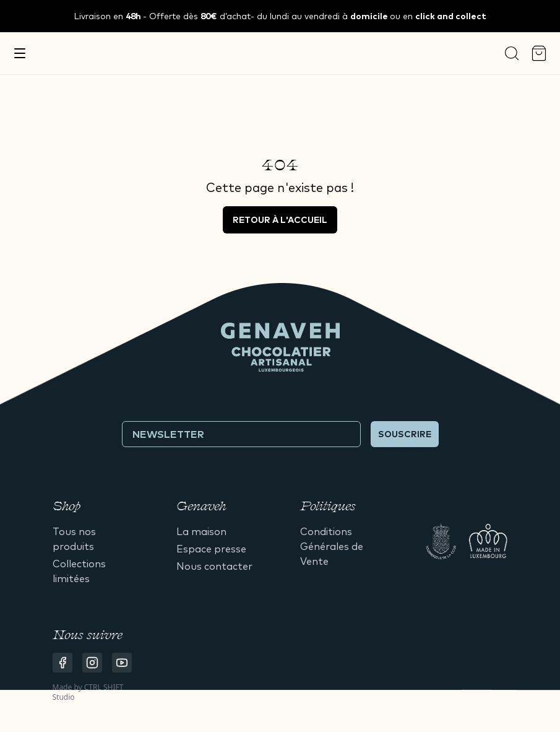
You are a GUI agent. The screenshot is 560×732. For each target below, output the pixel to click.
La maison (201, 531)
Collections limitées (79, 571)
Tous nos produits (74, 539)
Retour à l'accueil (280, 220)
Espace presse (211, 549)
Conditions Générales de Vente (332, 546)
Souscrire (405, 434)
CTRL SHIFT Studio (88, 692)
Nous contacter (214, 566)
